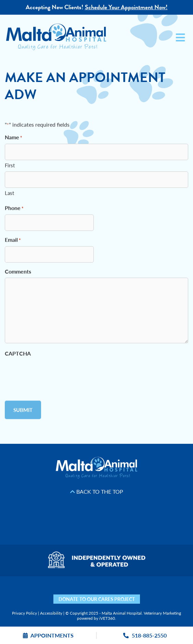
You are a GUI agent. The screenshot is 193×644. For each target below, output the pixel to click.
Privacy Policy (24, 613)
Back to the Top (97, 491)
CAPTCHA (18, 355)
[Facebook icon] (47, 593)
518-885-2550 (145, 635)
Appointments (48, 635)
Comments (18, 273)
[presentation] (57, 374)
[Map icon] (146, 593)
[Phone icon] (170, 593)
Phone (14, 210)
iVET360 (107, 618)
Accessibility (51, 613)
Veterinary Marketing (162, 613)
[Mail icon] (158, 593)
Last (9, 194)
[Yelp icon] (35, 593)
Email (13, 241)
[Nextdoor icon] (23, 593)
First (10, 167)
